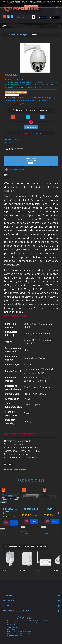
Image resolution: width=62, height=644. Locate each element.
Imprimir (10, 142)
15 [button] (34, 542)
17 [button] (38, 542)
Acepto (26, 6)
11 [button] (28, 542)
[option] (11, 512)
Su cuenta (43, 17)
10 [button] (26, 542)
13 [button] (31, 542)
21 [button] (45, 542)
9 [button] (24, 542)
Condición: (8, 80)
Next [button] (59, 513)
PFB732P (55, 568)
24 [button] (50, 542)
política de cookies (47, 3)
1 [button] (10, 542)
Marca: (20, 80)
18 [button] (40, 542)
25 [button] (52, 542)
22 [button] (46, 542)
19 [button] (41, 542)
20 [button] (43, 542)
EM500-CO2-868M (5, 568)
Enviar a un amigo (13, 139)
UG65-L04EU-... (39, 568)
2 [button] (12, 542)
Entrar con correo (31, 127)
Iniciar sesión (55, 17)
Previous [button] (3, 513)
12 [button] (29, 542)
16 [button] (36, 542)
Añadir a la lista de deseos (16, 170)
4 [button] (16, 542)
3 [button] (14, 542)
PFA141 (21, 568)
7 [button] (21, 542)
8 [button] (22, 542)
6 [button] (19, 542)
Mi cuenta (7, 606)
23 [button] (48, 542)
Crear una (38, 133)
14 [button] (33, 542)
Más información (33, 6)
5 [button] (17, 542)
